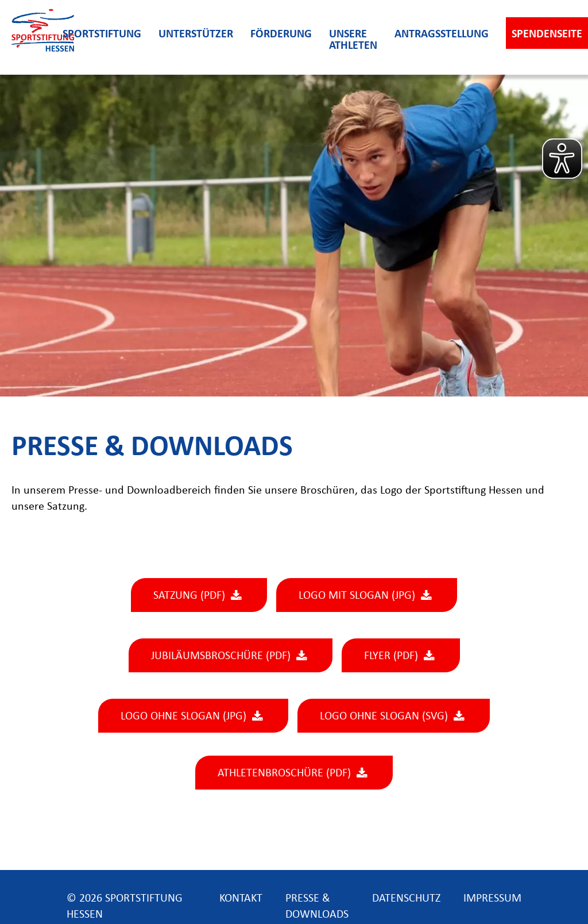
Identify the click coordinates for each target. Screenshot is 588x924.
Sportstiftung (102, 34)
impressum (492, 898)
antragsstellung (442, 34)
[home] (31, 37)
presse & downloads (317, 898)
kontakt (241, 898)
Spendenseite (547, 34)
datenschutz (406, 898)
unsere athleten (353, 40)
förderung (281, 34)
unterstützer (196, 34)
